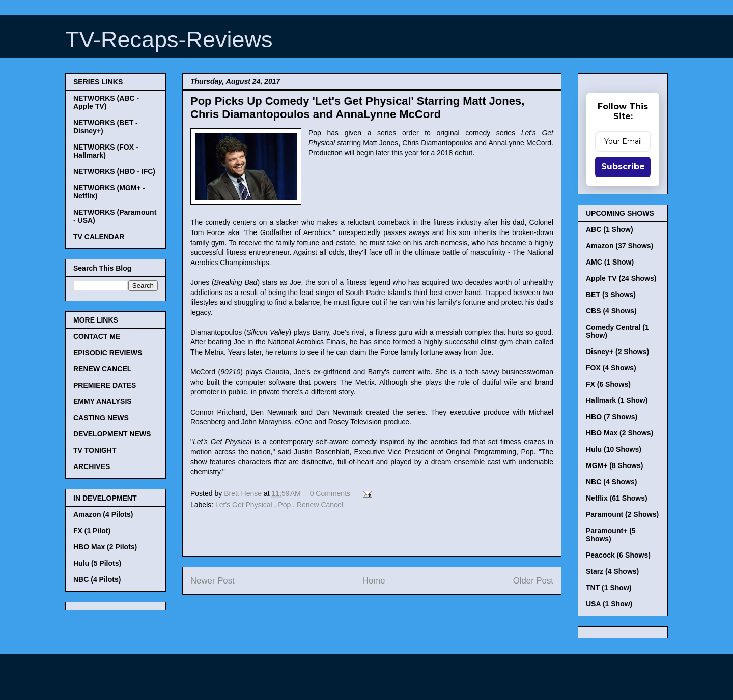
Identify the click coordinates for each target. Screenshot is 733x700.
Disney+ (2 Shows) (617, 352)
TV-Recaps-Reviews (169, 39)
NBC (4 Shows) (611, 482)
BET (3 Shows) (611, 295)
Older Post (533, 581)
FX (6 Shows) (608, 384)
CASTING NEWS (101, 418)
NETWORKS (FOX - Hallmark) (106, 151)
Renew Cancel (320, 505)
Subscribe (623, 167)
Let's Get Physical (245, 505)
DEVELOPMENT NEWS (112, 434)
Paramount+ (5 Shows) (611, 535)
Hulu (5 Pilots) (97, 563)
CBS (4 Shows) (611, 311)
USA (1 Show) (609, 604)
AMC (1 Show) (610, 262)
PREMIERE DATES (105, 385)
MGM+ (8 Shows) (614, 465)
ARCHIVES (92, 466)
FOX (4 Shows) (611, 368)
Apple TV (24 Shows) (621, 278)
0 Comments (330, 493)
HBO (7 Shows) (612, 417)
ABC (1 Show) (610, 229)
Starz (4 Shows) (612, 571)
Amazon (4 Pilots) (103, 514)
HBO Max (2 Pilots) (105, 547)
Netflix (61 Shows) (617, 498)
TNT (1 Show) (609, 588)
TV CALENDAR (99, 237)
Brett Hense (244, 493)
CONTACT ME (97, 336)
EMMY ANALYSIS (103, 401)
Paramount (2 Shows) (622, 514)
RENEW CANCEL (102, 369)
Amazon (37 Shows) (619, 246)
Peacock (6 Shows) (618, 555)
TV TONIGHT (95, 450)
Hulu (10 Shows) (614, 449)
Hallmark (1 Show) (617, 400)
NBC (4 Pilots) (97, 579)
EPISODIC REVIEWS (108, 353)
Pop (285, 505)
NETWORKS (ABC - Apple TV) (106, 102)
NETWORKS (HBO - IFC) (114, 171)
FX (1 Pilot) (92, 531)
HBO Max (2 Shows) (619, 433)
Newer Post (213, 581)
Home (374, 581)
